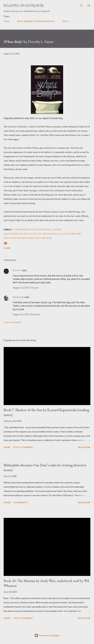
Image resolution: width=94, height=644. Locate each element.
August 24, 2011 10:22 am (26, 314)
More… (66, 21)
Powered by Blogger (47, 635)
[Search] (81, 5)
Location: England (70, 234)
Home (7, 21)
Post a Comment (12, 322)
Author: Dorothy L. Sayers (46, 229)
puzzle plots (34, 238)
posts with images (15, 238)
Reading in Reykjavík (24, 5)
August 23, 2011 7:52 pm (26, 287)
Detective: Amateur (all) (44, 234)
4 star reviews (21, 229)
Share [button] (7, 248)
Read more (84, 447)
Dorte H (17, 270)
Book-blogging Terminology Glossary (36, 21)
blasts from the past (16, 234)
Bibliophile (18, 297)
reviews (47, 238)
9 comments (20, 502)
